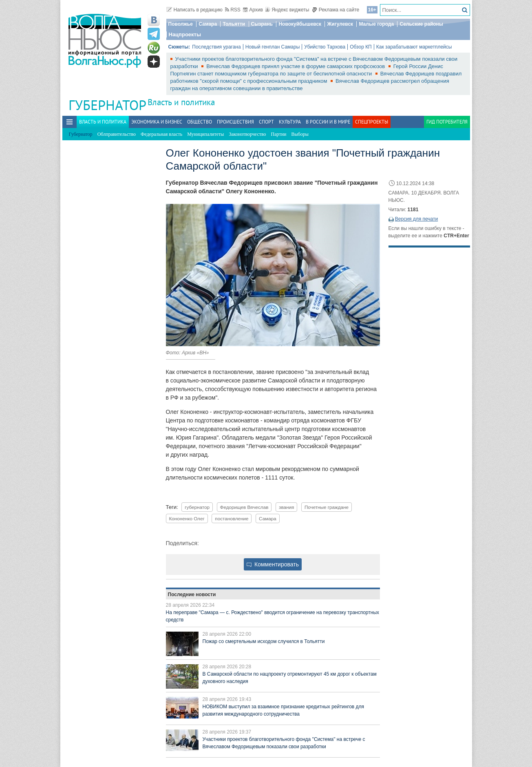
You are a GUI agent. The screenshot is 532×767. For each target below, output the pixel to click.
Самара (208, 24)
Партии (279, 134)
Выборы (300, 134)
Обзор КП (361, 47)
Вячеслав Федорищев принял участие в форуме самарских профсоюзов (296, 66)
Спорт (266, 122)
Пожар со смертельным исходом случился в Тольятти (264, 641)
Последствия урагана (216, 47)
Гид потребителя (447, 122)
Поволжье (181, 24)
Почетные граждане (327, 507)
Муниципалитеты (205, 134)
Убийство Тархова (325, 47)
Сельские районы (421, 24)
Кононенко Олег (187, 518)
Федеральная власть (161, 134)
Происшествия (235, 122)
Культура (290, 122)
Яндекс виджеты (287, 10)
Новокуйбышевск (300, 24)
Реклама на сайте (336, 10)
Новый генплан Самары (273, 47)
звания (286, 507)
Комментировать (273, 564)
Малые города (376, 24)
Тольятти (234, 24)
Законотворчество (247, 134)
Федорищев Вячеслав (244, 507)
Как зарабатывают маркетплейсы (414, 47)
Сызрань (262, 24)
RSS (233, 10)
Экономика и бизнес (157, 122)
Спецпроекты (372, 122)
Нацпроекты (185, 34)
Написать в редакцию (194, 10)
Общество (200, 122)
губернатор (197, 507)
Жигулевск (340, 24)
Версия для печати (416, 219)
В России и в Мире (328, 122)
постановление (232, 518)
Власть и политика (181, 102)
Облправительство (117, 134)
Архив (253, 10)
